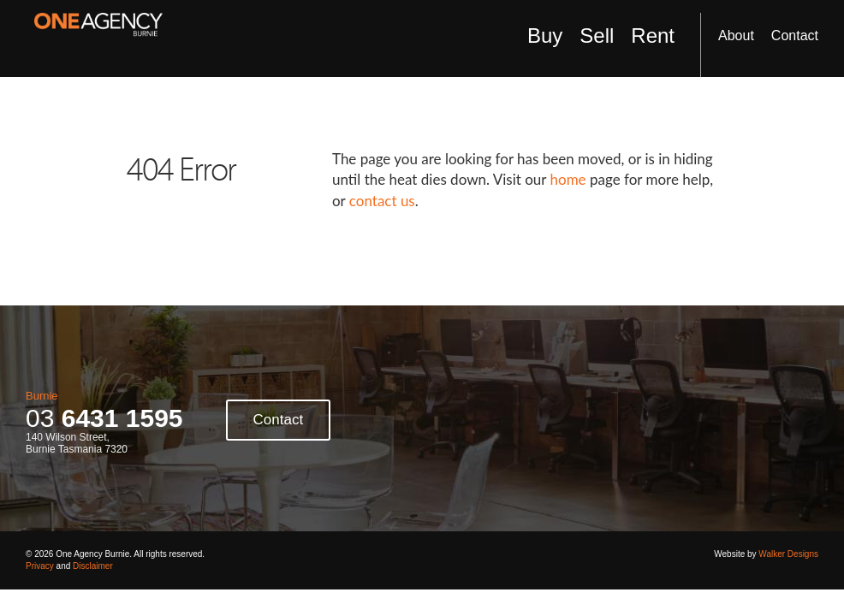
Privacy (40, 566)
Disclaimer (93, 566)
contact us (382, 201)
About (736, 36)
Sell (597, 36)
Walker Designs (788, 554)
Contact (795, 36)
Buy (545, 36)
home (568, 179)
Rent (653, 36)
